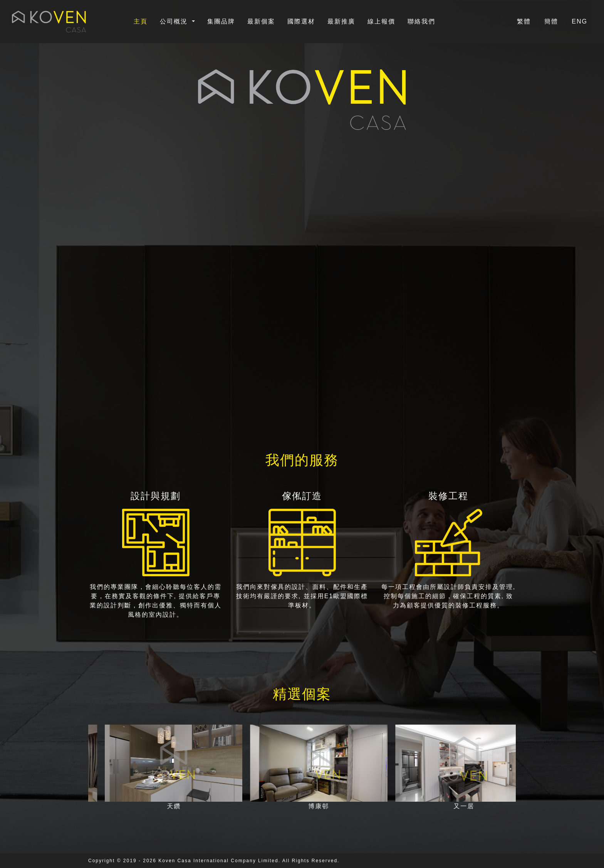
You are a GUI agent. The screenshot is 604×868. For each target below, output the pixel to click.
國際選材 (301, 21)
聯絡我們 (421, 21)
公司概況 (175, 21)
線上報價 (381, 21)
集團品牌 (221, 21)
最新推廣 (341, 21)
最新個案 (261, 21)
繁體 (525, 21)
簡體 (552, 21)
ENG (580, 21)
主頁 (141, 21)
